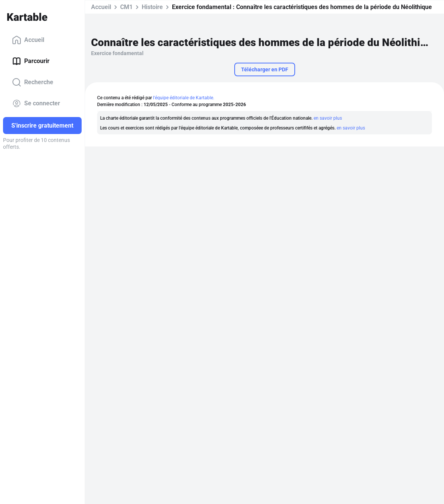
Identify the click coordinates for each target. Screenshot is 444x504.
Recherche (33, 82)
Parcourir (31, 61)
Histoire (152, 7)
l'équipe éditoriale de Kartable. (184, 98)
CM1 (126, 7)
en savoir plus (328, 118)
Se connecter (36, 103)
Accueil (28, 40)
